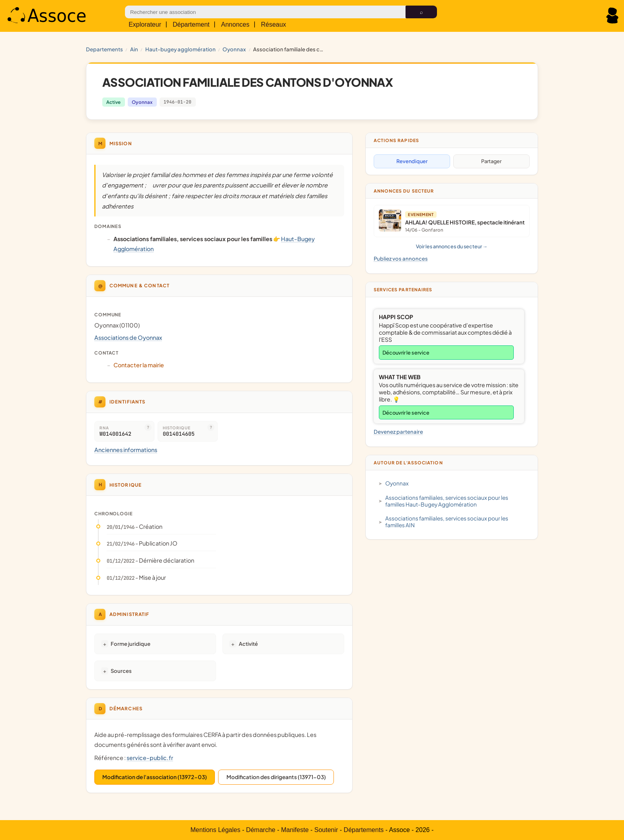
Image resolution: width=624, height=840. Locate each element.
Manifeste (295, 830)
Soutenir (326, 830)
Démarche (261, 830)
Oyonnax (234, 49)
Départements (364, 830)
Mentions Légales (215, 830)
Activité (248, 644)
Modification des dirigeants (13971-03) (276, 777)
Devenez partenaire (398, 432)
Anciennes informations (126, 450)
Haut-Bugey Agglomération (180, 49)
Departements (104, 49)
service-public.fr (150, 758)
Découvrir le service (406, 353)
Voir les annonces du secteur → (452, 246)
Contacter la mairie (139, 365)
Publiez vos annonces (401, 258)
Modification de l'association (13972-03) (155, 777)
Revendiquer (412, 161)
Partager (491, 161)
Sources (121, 671)
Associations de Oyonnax (128, 337)
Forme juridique (131, 644)
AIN (134, 49)
